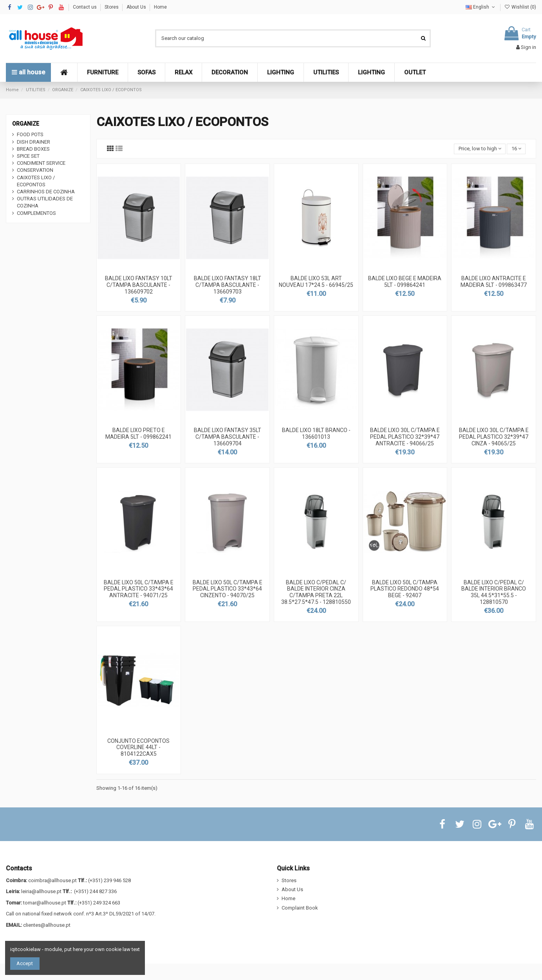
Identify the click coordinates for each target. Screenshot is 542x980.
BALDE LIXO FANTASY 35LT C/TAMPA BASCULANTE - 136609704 (228, 437)
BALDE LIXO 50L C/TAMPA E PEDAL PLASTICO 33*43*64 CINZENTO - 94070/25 (228, 589)
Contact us (85, 7)
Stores (112, 7)
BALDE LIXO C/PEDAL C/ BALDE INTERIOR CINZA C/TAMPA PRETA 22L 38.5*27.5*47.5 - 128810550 (316, 592)
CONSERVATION (35, 170)
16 (516, 149)
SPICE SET (28, 156)
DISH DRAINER (33, 142)
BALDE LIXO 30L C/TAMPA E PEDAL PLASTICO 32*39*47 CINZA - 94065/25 (494, 437)
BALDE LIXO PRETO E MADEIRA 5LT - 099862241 (138, 433)
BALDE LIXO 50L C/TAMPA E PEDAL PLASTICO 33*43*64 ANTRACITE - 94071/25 (139, 589)
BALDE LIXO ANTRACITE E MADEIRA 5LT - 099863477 (494, 282)
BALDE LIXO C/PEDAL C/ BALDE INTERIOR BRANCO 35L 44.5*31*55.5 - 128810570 (494, 592)
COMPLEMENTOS (36, 213)
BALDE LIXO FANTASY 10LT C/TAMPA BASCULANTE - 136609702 (139, 285)
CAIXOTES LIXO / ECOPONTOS (36, 181)
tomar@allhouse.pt (45, 903)
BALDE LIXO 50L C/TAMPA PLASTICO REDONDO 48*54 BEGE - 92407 (405, 589)
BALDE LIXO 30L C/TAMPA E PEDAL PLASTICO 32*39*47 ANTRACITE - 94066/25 (405, 437)
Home (160, 7)
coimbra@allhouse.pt (52, 880)
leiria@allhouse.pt (41, 891)
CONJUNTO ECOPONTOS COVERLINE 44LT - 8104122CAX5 (138, 748)
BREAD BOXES (33, 149)
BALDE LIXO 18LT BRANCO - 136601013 (316, 433)
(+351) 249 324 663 (99, 903)
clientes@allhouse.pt (47, 925)
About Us (137, 7)
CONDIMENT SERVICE (41, 163)
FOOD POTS (30, 134)
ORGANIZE (26, 124)
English (481, 7)
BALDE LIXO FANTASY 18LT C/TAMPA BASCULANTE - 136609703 (228, 285)
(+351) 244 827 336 (95, 891)
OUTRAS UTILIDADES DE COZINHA (45, 202)
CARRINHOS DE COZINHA (46, 192)
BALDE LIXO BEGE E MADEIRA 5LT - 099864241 (405, 282)
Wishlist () (520, 7)
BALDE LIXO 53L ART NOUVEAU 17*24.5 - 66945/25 (316, 282)
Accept (25, 963)
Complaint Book (300, 908)
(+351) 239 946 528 (109, 880)
